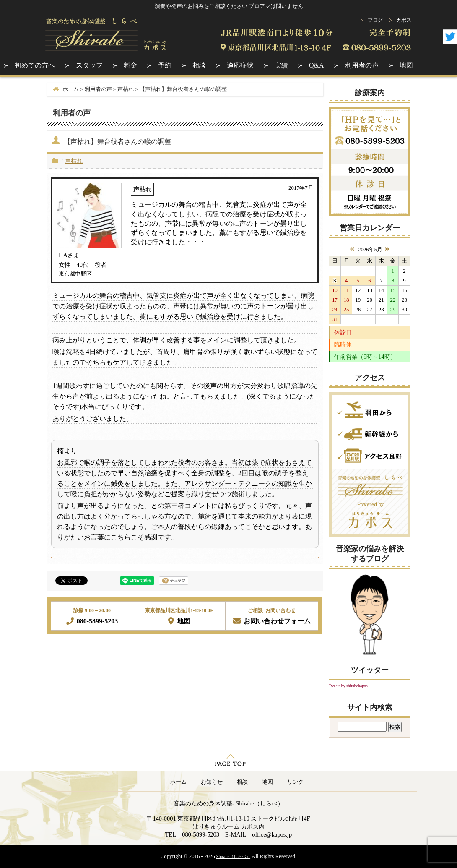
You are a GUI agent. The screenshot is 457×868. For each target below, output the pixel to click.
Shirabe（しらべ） (233, 856)
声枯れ (74, 161)
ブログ (375, 20)
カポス (404, 20)
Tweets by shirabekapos (348, 686)
